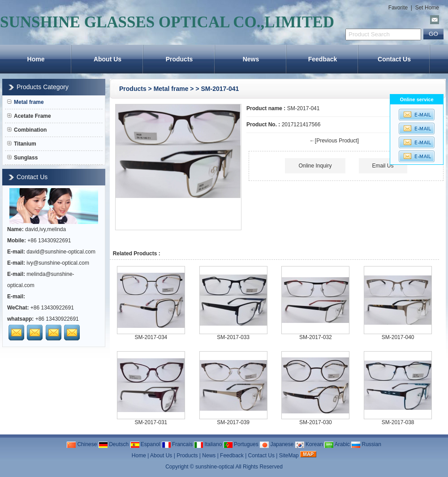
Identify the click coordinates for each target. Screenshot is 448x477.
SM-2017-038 (398, 422)
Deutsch (114, 444)
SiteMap (289, 456)
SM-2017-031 (151, 422)
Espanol (145, 444)
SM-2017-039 (233, 422)
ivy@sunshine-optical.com (58, 263)
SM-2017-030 (316, 422)
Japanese (277, 444)
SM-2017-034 (151, 337)
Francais (177, 444)
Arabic (337, 444)
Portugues (241, 444)
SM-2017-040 (398, 337)
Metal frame (171, 89)
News (251, 59)
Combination (27, 130)
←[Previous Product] (334, 141)
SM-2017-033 (233, 337)
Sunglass (22, 158)
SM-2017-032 (316, 337)
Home (36, 59)
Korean (309, 444)
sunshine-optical (215, 467)
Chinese (82, 444)
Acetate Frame (29, 116)
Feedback (323, 59)
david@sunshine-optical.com (61, 252)
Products (179, 59)
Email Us (383, 166)
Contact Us (394, 59)
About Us (108, 59)
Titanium (22, 144)
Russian (366, 444)
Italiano (208, 444)
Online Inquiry (315, 166)
